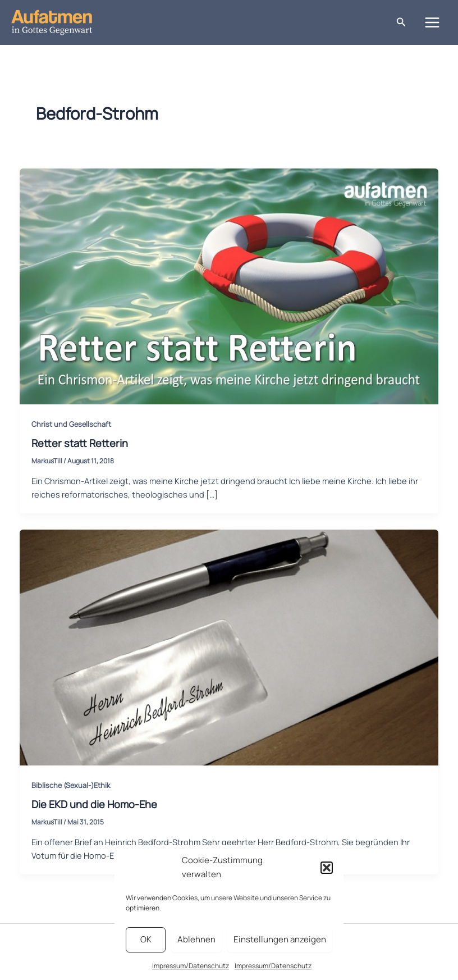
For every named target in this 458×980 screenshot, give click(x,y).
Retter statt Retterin (80, 443)
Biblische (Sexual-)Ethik (71, 785)
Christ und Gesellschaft (71, 424)
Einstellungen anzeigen (280, 939)
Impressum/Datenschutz (191, 966)
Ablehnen (196, 939)
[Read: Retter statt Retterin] (229, 285)
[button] (327, 868)
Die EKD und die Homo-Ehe (94, 804)
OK (146, 939)
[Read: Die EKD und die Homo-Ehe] (229, 646)
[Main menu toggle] (432, 22)
